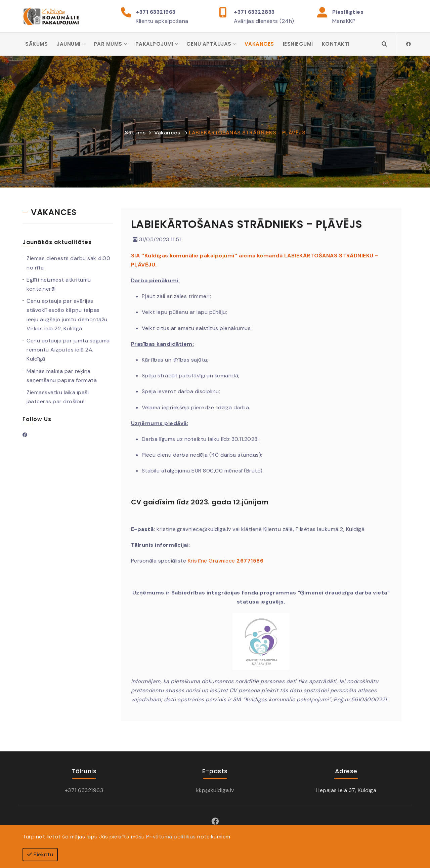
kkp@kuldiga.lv (215, 791)
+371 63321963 (156, 12)
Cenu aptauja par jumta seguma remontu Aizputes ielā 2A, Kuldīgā (68, 350)
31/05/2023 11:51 (157, 240)
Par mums (108, 44)
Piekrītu (40, 854)
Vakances (259, 44)
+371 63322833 (254, 12)
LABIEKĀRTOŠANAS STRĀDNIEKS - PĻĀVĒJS (247, 133)
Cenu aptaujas (209, 44)
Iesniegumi (298, 44)
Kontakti (336, 44)
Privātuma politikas (171, 837)
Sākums (36, 44)
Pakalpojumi (155, 44)
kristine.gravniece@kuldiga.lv (194, 530)
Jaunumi (69, 44)
